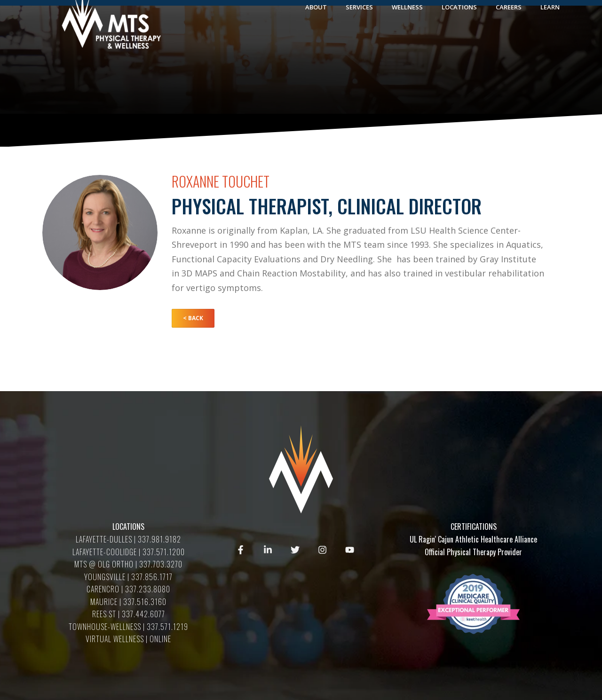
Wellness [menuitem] (407, 39)
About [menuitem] (316, 39)
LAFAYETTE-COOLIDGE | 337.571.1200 (129, 552)
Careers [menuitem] (509, 39)
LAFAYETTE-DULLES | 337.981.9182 (128, 539)
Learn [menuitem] (550, 39)
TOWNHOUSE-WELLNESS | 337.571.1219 (128, 627)
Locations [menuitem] (459, 39)
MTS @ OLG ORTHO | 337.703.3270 (128, 564)
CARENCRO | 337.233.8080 (128, 589)
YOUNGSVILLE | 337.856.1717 (128, 577)
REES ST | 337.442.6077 (129, 614)
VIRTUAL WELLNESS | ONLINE (128, 639)
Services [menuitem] (359, 39)
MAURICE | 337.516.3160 (128, 602)
